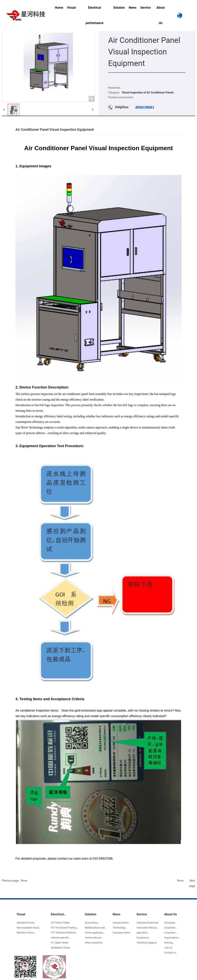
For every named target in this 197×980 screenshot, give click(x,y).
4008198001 (145, 107)
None (24, 881)
